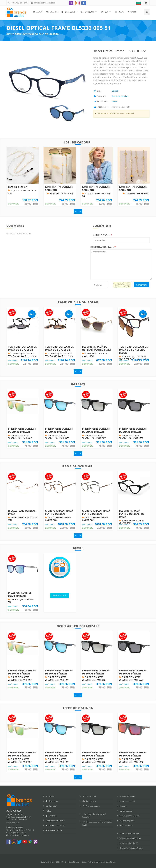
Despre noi (52, 801)
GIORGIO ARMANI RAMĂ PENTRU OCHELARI (59, 512)
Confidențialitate (54, 830)
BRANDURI (88, 12)
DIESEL (115, 101)
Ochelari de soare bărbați (131, 848)
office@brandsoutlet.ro (45, 3)
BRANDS (52, 12)
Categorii (68, 12)
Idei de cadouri (126, 811)
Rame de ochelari (120, 96)
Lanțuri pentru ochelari (129, 816)
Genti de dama (126, 825)
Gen (105, 12)
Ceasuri (123, 806)
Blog (119, 12)
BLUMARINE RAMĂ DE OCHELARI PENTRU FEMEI (96, 348)
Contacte (51, 816)
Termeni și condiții (55, 825)
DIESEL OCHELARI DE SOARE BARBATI (20, 594)
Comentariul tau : (102, 247)
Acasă (38, 12)
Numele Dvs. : (101, 235)
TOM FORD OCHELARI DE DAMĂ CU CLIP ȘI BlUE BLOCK (133, 350)
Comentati (141, 285)
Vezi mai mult (60, 595)
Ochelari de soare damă (130, 838)
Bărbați (115, 91)
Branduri (51, 806)
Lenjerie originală (127, 821)
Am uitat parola (91, 806)
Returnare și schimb (55, 821)
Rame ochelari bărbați (129, 833)
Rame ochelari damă (129, 843)
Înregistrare (89, 801)
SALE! (132, 12)
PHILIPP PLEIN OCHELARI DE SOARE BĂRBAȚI (22, 430)
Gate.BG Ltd (73, 862)
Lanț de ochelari (18, 187)
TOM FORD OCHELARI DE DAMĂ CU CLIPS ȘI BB (22, 348)
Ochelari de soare (127, 796)
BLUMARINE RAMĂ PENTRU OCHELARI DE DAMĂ (132, 514)
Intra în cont (89, 796)
